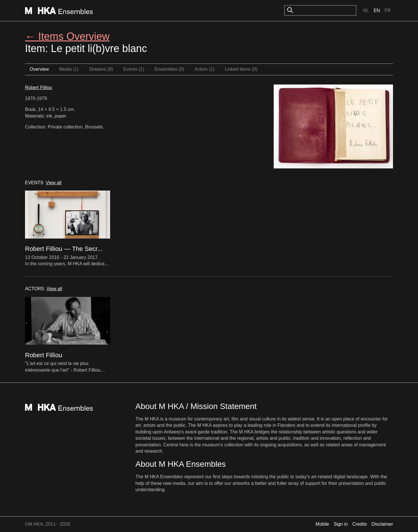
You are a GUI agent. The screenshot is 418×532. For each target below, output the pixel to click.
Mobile (322, 524)
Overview (39, 69)
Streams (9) (101, 69)
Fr (388, 10)
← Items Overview (67, 36)
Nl (366, 10)
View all (54, 183)
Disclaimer (382, 524)
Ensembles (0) (169, 69)
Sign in (341, 524)
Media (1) (69, 69)
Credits (360, 524)
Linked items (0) (241, 69)
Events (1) (134, 69)
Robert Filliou (39, 88)
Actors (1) (205, 69)
